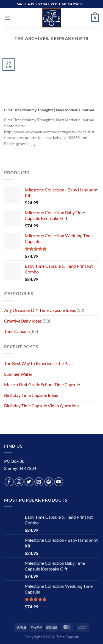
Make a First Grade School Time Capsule (42, 384)
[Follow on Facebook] (9, 482)
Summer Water (18, 374)
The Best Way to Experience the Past (39, 363)
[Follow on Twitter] (29, 482)
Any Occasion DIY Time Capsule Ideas (40, 310)
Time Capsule (17, 331)
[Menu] (7, 18)
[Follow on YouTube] (59, 482)
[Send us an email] (39, 482)
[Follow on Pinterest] (49, 482)
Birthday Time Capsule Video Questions (42, 406)
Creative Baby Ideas (23, 321)
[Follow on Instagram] (19, 482)
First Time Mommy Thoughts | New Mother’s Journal (49, 110)
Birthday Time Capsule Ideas (31, 395)
